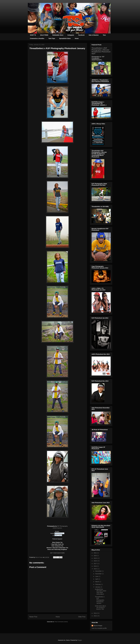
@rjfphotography (57, 528)
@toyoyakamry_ (59, 533)
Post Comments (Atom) (61, 622)
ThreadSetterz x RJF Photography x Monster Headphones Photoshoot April (101, 51)
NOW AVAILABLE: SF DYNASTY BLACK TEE (101, 608)
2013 (95, 616)
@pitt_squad (58, 535)
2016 (95, 566)
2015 (95, 569)
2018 (95, 561)
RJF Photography (62, 526)
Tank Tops (52, 38)
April (97, 579)
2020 (95, 556)
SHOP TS (33, 35)
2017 (95, 564)
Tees (104, 35)
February (98, 584)
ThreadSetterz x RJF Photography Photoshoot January (100, 600)
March (97, 582)
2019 (95, 558)
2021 (95, 553)
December (99, 571)
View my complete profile (99, 628)
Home (77, 38)
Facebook (81, 35)
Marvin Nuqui (98, 626)
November (99, 574)
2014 (95, 613)
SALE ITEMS (44, 35)
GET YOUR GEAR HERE (57, 553)
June (97, 576)
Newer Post (33, 617)
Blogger (80, 640)
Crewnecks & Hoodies (37, 38)
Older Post (82, 617)
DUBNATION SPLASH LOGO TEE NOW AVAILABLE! (101, 592)
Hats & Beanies (94, 35)
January (98, 587)
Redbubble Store (58, 35)
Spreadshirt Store (65, 38)
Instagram (71, 35)
